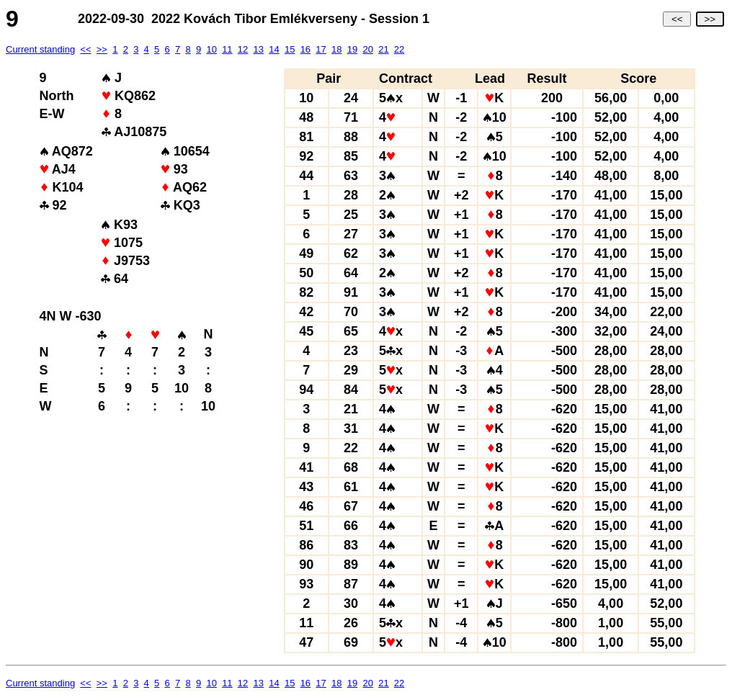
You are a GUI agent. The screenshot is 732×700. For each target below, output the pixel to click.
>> (710, 19)
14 (274, 49)
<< (677, 19)
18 (336, 49)
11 (227, 49)
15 (290, 49)
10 (211, 49)
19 (352, 49)
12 (243, 49)
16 (305, 49)
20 (367, 49)
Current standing (40, 49)
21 (383, 49)
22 (399, 49)
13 (259, 49)
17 (321, 49)
